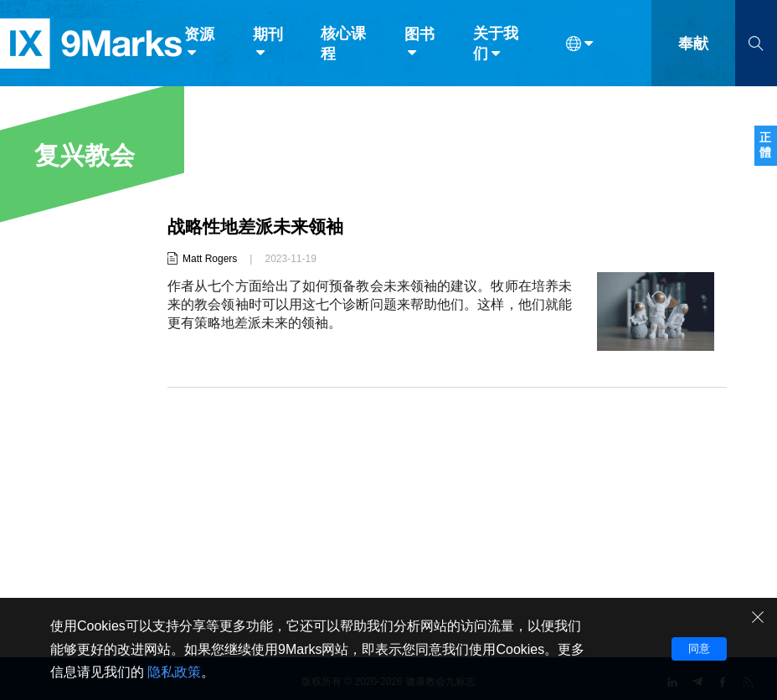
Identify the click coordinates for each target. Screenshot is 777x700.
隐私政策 (174, 672)
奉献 (693, 49)
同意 (699, 649)
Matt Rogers (210, 259)
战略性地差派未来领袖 (260, 226)
